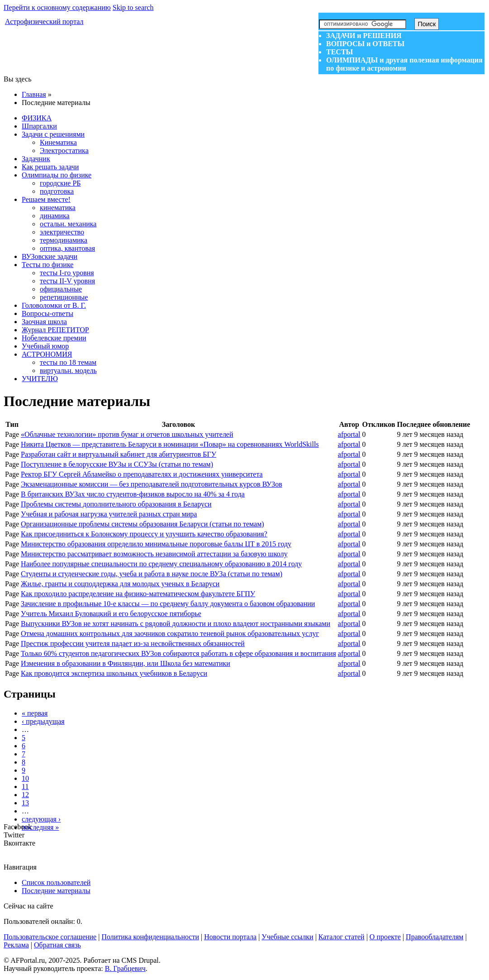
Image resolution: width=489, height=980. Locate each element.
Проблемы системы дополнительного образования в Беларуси (116, 504)
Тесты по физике (47, 265)
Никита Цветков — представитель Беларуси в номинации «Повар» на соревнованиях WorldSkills (170, 444)
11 (25, 786)
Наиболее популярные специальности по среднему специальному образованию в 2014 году (161, 564)
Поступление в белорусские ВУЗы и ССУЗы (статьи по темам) (117, 464)
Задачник (36, 159)
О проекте (385, 937)
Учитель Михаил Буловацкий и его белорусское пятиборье (111, 614)
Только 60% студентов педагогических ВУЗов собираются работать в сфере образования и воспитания (178, 653)
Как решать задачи (50, 167)
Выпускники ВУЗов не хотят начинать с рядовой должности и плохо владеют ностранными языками (176, 624)
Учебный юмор (45, 346)
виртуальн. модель (68, 370)
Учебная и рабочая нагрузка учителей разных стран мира (109, 514)
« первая (35, 713)
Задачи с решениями (53, 134)
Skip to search (133, 7)
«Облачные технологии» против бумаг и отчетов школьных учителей (127, 434)
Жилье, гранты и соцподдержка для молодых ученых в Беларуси (120, 584)
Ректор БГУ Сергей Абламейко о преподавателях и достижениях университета (142, 474)
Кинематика (58, 142)
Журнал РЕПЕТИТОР (55, 330)
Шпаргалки (39, 126)
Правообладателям (434, 937)
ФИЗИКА (37, 118)
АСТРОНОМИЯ (47, 354)
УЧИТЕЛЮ (40, 379)
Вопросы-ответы (47, 313)
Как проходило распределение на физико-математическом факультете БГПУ (138, 594)
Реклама (16, 945)
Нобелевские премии (54, 338)
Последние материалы (56, 891)
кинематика (58, 208)
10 (25, 778)
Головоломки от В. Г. (54, 305)
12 (25, 795)
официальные (61, 289)
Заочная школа (44, 322)
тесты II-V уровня (67, 281)
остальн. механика (68, 224)
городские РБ (60, 183)
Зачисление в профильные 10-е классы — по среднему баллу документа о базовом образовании (168, 604)
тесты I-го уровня (67, 273)
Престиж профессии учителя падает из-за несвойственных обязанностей (133, 643)
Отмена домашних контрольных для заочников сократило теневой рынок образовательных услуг (170, 633)
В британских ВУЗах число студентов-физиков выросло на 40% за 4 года (133, 494)
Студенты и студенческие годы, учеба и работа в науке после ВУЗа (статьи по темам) (152, 574)
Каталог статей (342, 937)
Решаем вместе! (46, 199)
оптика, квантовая (67, 248)
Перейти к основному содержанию (57, 7)
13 (25, 803)
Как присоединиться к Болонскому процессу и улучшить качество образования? (144, 534)
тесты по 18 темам (68, 362)
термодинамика (64, 240)
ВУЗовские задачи (50, 256)
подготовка (57, 191)
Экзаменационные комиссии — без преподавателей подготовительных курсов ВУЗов (152, 484)
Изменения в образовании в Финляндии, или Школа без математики (126, 663)
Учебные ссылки (287, 937)
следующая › (41, 819)
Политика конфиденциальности (150, 937)
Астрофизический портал (44, 22)
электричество (62, 232)
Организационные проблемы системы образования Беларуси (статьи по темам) (142, 524)
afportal (349, 434)
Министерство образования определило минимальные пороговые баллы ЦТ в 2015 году (156, 544)
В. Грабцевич (125, 968)
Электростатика (64, 151)
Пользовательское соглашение (50, 937)
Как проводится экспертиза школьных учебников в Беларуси (114, 673)
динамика (55, 216)
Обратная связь (57, 945)
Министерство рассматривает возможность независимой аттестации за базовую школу (154, 554)
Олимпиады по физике (57, 175)
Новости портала (230, 937)
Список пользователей (56, 882)
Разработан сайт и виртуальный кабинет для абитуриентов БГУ (119, 454)
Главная (34, 94)
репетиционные (64, 297)
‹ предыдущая (43, 721)
